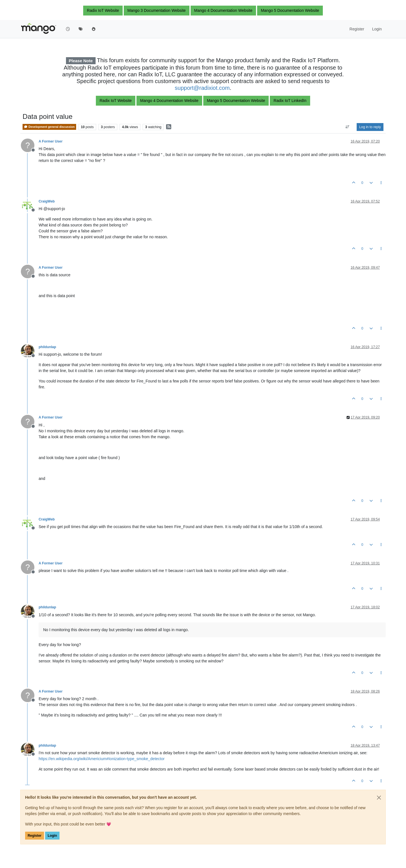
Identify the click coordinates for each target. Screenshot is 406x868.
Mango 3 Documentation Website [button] (157, 10)
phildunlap (47, 347)
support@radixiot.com (202, 88)
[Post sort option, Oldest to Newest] (347, 127)
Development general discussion (49, 127)
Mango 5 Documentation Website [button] (290, 10)
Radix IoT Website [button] (103, 10)
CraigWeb (47, 201)
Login (52, 836)
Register (35, 836)
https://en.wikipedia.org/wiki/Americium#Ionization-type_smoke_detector (102, 759)
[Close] (379, 798)
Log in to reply (370, 127)
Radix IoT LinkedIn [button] (290, 101)
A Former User (51, 141)
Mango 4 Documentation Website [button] (223, 10)
